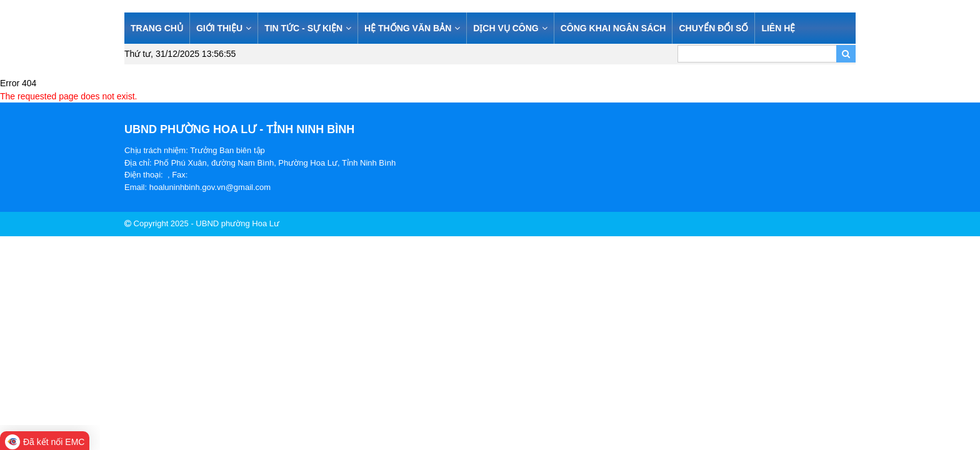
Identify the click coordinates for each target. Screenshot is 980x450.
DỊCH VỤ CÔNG (510, 28)
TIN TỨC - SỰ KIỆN (308, 28)
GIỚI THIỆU (224, 28)
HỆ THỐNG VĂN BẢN (412, 28)
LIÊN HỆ (778, 28)
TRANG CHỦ (157, 28)
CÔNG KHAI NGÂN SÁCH (613, 28)
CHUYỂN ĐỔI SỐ (713, 28)
